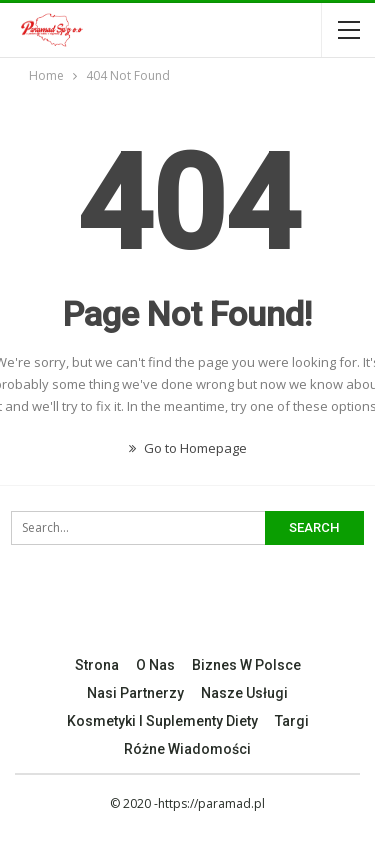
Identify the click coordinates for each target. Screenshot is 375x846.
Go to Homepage (188, 448)
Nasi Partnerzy (135, 693)
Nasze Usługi (244, 693)
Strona (97, 665)
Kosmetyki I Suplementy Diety (162, 721)
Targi (292, 721)
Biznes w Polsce (246, 665)
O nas (155, 665)
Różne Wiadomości (187, 749)
